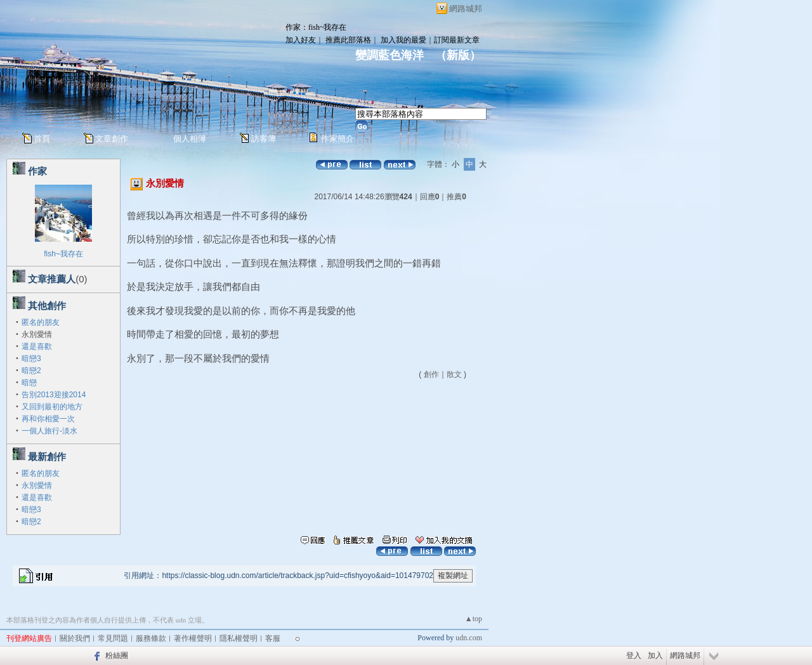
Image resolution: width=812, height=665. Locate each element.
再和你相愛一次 (48, 419)
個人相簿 (190, 139)
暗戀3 (31, 359)
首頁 (42, 139)
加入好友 (301, 40)
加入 (655, 655)
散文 (454, 374)
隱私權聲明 (239, 638)
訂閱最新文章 (457, 40)
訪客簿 (264, 139)
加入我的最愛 (403, 40)
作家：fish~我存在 (316, 27)
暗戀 (29, 383)
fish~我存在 (63, 254)
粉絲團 (117, 655)
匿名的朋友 (41, 322)
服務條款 (151, 638)
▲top (474, 619)
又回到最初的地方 (52, 407)
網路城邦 (466, 9)
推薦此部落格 (348, 40)
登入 (634, 655)
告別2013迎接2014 (54, 395)
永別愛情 (37, 485)
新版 (458, 55)
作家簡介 (337, 139)
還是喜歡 (37, 346)
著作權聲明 (193, 638)
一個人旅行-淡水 (49, 431)
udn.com (469, 638)
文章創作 (112, 139)
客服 (273, 638)
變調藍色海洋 (390, 55)
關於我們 (75, 638)
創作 (431, 374)
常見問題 (113, 638)
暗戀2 (31, 371)
